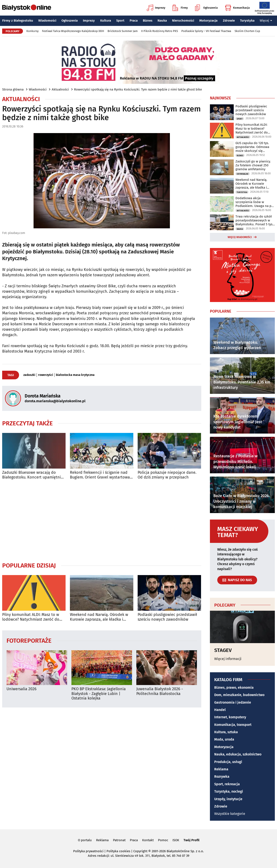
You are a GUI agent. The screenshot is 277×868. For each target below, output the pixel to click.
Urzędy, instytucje (228, 799)
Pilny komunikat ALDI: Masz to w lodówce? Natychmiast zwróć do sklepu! (31, 617)
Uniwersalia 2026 (22, 689)
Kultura (106, 21)
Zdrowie (229, 21)
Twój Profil (191, 840)
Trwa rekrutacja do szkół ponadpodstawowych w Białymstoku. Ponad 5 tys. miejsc (254, 220)
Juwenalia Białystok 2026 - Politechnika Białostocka (160, 691)
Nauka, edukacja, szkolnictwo (238, 754)
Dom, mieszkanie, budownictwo (239, 695)
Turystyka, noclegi (229, 791)
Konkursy (32, 31)
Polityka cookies (118, 851)
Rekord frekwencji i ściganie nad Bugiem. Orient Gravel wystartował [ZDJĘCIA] (101, 475)
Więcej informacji (228, 659)
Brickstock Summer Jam (123, 31)
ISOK (176, 840)
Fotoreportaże (29, 640)
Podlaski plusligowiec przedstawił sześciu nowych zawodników (167, 617)
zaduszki (29, 375)
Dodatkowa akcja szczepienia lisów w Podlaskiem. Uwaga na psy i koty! (255, 202)
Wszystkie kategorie (230, 814)
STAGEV (223, 650)
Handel (220, 710)
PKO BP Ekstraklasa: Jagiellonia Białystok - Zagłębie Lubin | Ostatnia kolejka (99, 694)
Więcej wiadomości (240, 237)
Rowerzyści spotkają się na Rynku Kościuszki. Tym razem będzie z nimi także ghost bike (138, 89)
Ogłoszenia (206, 8)
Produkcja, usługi (228, 762)
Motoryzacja (208, 21)
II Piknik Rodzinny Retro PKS (159, 31)
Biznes (148, 21)
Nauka (162, 21)
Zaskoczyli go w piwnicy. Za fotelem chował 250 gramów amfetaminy (253, 165)
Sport (120, 21)
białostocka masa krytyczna (75, 375)
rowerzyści (46, 375)
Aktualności (60, 89)
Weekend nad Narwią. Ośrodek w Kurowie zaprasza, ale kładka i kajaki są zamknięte (99, 617)
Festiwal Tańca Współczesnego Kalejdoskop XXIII (73, 31)
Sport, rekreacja (227, 784)
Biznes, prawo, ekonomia (234, 688)
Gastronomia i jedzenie (233, 702)
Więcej (266, 21)
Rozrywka (222, 777)
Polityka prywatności (88, 851)
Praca (134, 21)
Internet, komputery (230, 717)
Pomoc (163, 840)
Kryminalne (243, 174)
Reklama (221, 769)
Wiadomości (47, 21)
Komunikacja (237, 8)
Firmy (180, 8)
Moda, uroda (224, 739)
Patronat (119, 840)
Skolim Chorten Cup (247, 31)
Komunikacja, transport (233, 725)
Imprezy (156, 8)
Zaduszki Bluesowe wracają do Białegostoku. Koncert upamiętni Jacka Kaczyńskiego (31, 475)
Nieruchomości (183, 21)
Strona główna (13, 89)
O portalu (85, 840)
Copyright (140, 851)
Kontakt (148, 840)
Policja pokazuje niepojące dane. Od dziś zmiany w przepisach (167, 475)
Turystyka (247, 21)
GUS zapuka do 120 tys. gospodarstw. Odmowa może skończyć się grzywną (252, 147)
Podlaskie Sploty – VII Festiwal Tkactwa (206, 31)
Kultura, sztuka (226, 732)
